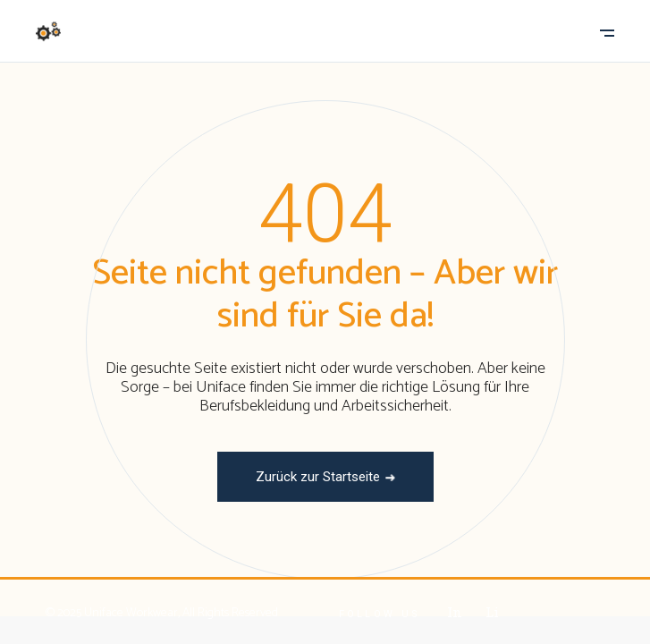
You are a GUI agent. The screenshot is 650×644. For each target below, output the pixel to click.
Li (492, 612)
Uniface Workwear (131, 613)
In (454, 612)
